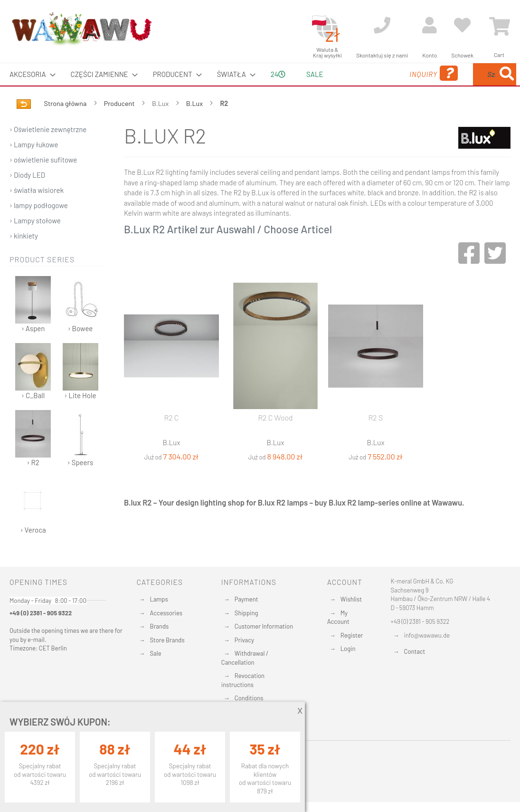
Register (352, 635)
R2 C (171, 440)
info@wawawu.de (427, 635)
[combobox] (452, 86)
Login (348, 649)
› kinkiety (24, 258)
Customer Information (264, 626)
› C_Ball (33, 394)
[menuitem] (30, 74)
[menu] (260, 86)
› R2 (33, 461)
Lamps (159, 599)
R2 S (376, 440)
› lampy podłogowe (39, 228)
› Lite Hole (80, 394)
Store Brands (167, 640)
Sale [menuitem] (311, 74)
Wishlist (351, 599)
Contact (415, 651)
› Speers (80, 461)
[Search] (411, 119)
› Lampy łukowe (34, 167)
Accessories (166, 613)
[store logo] (81, 29)
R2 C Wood (275, 440)
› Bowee (80, 327)
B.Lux (195, 126)
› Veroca (33, 528)
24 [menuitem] (272, 85)
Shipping (246, 613)
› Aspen (33, 327)
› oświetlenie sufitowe (43, 182)
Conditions (249, 698)
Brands (160, 626)
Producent (120, 126)
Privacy (244, 640)
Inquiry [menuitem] (354, 87)
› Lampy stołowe (35, 243)
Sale (156, 653)
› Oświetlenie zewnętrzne (48, 152)
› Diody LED (27, 197)
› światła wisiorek (37, 212)
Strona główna (66, 126)
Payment (246, 599)
